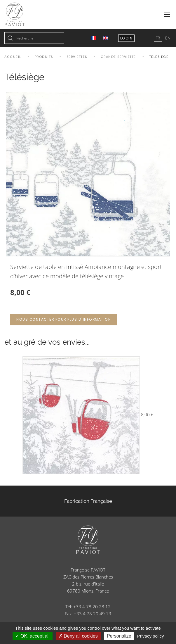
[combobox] (34, 38)
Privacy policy (151, 636)
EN (168, 38)
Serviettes (77, 57)
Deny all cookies (78, 636)
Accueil (13, 57)
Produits (44, 57)
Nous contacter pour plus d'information (64, 319)
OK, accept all (33, 636)
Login (127, 38)
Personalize (119, 636)
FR (158, 38)
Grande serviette (118, 57)
